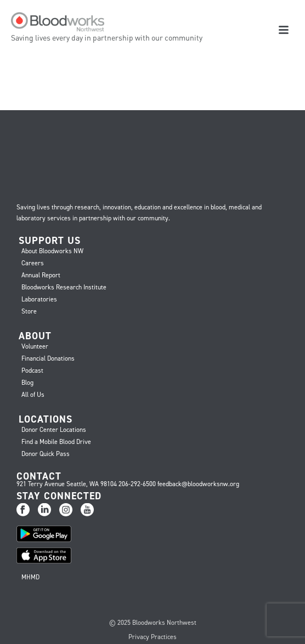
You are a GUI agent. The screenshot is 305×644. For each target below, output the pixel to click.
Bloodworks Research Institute (64, 287)
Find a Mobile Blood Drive (56, 442)
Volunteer (35, 346)
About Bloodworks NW (52, 251)
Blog (27, 383)
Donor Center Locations (54, 430)
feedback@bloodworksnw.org (198, 484)
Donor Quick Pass (46, 454)
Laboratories (39, 299)
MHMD (30, 577)
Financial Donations (48, 358)
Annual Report (41, 275)
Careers (33, 263)
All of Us (33, 395)
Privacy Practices (152, 637)
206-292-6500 (137, 484)
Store (29, 311)
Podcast (32, 371)
